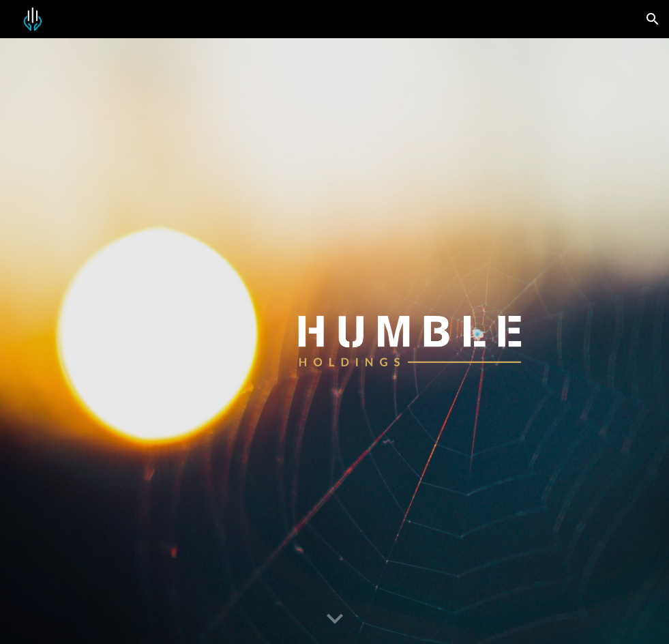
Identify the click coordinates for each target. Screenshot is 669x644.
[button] (653, 19)
